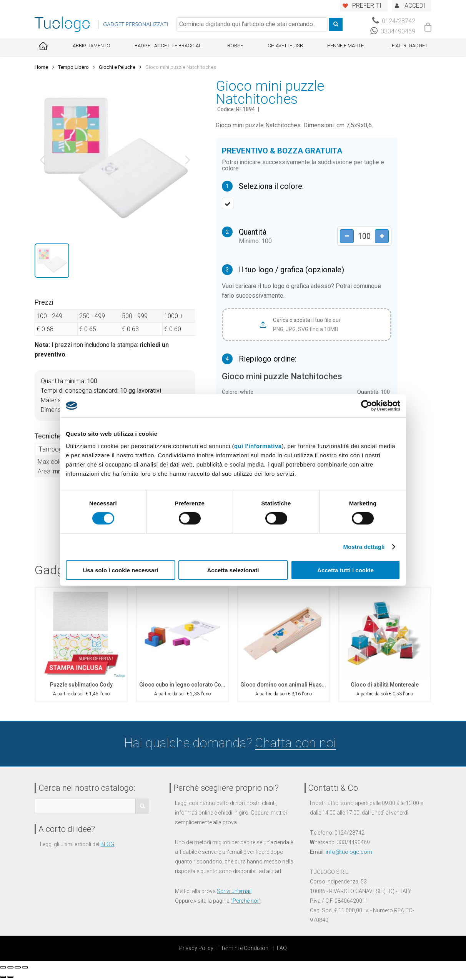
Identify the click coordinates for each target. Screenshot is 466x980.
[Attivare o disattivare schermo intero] (18, 967)
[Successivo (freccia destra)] (10, 977)
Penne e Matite (345, 46)
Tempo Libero (73, 67)
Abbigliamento (92, 46)
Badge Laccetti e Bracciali (169, 46)
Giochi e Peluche (117, 67)
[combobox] (252, 24)
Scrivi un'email (234, 891)
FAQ (282, 948)
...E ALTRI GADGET (408, 46)
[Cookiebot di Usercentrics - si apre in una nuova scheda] (367, 406)
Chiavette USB (285, 46)
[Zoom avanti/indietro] (25, 967)
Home (41, 67)
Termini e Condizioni (245, 948)
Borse (235, 46)
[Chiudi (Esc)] (3, 967)
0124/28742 (394, 21)
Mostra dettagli (364, 547)
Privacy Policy (196, 948)
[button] (42, 160)
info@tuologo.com (349, 852)
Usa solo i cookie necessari (121, 570)
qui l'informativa (258, 446)
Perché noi (245, 901)
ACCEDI (415, 6)
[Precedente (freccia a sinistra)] (3, 977)
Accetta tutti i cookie (345, 570)
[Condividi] (10, 967)
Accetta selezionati (233, 570)
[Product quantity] (363, 236)
